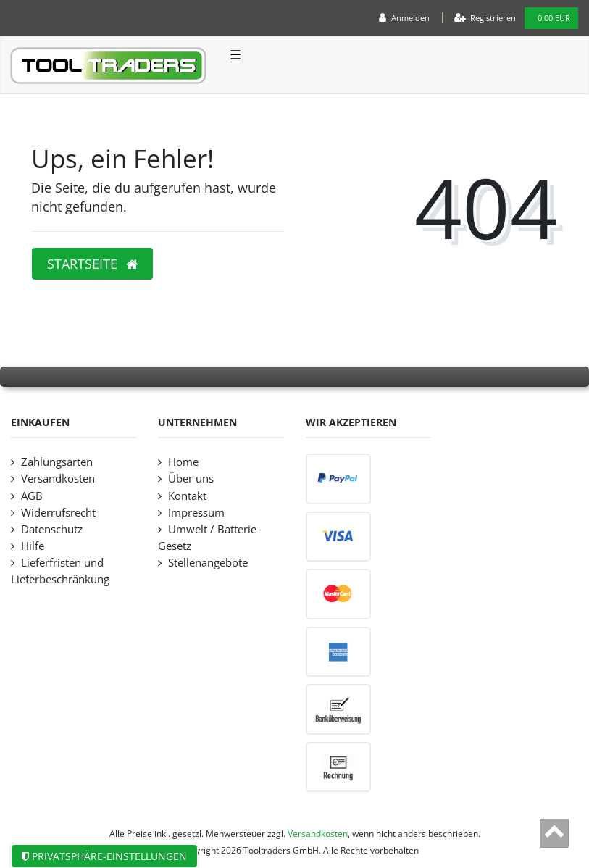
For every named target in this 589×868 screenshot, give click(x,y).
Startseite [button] (92, 264)
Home (183, 462)
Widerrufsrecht (58, 513)
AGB (32, 496)
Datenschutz (52, 529)
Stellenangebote (208, 563)
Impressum (196, 513)
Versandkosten (58, 479)
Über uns (191, 479)
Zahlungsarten (57, 462)
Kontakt (187, 496)
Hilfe (33, 546)
